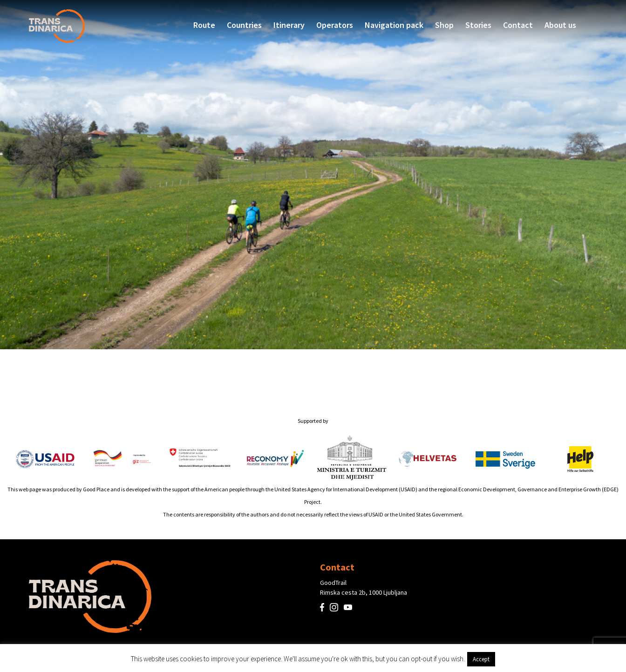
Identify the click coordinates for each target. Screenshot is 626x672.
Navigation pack (394, 25)
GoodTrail (333, 583)
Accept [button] (481, 659)
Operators (335, 25)
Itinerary (289, 25)
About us (560, 25)
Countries (244, 25)
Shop (444, 25)
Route (204, 25)
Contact (518, 25)
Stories (478, 25)
